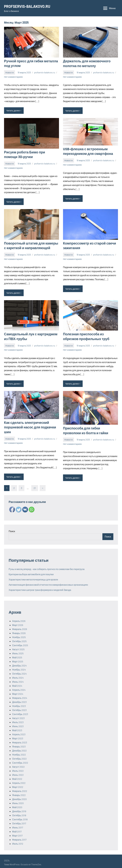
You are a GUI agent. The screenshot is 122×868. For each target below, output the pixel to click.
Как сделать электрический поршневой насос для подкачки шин (29, 425)
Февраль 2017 (19, 837)
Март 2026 (18, 623)
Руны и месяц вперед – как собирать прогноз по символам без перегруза (47, 567)
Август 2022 (18, 764)
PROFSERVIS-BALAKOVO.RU (29, 6)
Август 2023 (18, 716)
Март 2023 (18, 736)
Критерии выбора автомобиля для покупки (31, 572)
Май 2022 (17, 777)
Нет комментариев (13, 76)
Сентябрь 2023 (20, 712)
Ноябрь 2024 (19, 667)
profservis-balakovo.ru (45, 72)
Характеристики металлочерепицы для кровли (33, 577)
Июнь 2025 (18, 651)
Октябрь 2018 (19, 813)
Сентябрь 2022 (20, 760)
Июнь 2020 (18, 801)
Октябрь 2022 (19, 756)
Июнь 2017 (18, 825)
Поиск (12, 529)
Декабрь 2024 (19, 663)
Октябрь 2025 (19, 639)
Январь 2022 (19, 793)
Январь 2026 (19, 631)
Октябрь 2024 (19, 671)
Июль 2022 (18, 768)
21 (35, 486)
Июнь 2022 (18, 772)
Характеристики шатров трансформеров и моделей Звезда (40, 588)
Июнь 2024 (18, 679)
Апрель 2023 (19, 732)
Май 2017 (17, 829)
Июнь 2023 (18, 724)
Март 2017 (17, 833)
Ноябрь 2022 (19, 752)
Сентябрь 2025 (20, 643)
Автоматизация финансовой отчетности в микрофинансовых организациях (48, 582)
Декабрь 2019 (19, 809)
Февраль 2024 (20, 696)
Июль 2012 (18, 841)
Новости (10, 72)
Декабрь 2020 (19, 797)
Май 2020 (17, 805)
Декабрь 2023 (19, 700)
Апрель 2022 (19, 781)
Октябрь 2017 (19, 821)
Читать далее (13, 110)
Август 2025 (18, 647)
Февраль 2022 (20, 789)
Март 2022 (18, 785)
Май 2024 (17, 683)
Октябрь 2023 (19, 708)
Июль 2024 (18, 675)
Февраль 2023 (20, 740)
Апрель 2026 (19, 619)
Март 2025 (18, 659)
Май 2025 (17, 655)
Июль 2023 (18, 720)
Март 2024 (18, 692)
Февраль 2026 (20, 627)
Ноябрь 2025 (19, 635)
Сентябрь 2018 (20, 817)
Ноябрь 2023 (19, 704)
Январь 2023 (19, 744)
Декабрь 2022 (19, 748)
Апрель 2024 (19, 687)
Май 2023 (17, 728)
